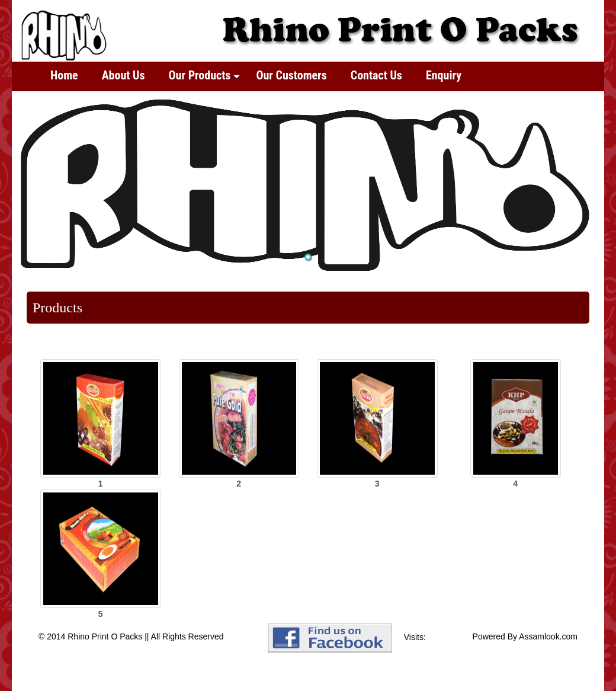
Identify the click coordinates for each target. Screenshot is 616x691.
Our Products (205, 75)
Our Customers (291, 75)
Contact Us (376, 75)
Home (64, 75)
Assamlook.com (548, 636)
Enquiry (444, 75)
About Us (123, 75)
